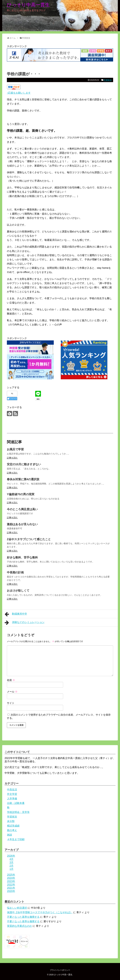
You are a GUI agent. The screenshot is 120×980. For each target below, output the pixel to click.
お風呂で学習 (15, 449)
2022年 (11, 885)
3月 (11, 862)
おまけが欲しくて (18, 591)
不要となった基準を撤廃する (23, 917)
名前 (11, 680)
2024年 (11, 878)
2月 (11, 866)
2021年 (11, 888)
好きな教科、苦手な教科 (22, 558)
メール (12, 692)
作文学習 (12, 794)
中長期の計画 (15, 572)
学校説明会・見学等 (18, 812)
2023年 (11, 881)
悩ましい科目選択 (17, 908)
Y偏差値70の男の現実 (21, 494)
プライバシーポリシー (60, 970)
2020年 (11, 891)
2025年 (11, 875)
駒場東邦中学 (16, 614)
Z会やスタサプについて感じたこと (29, 539)
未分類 (11, 821)
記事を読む (12, 458)
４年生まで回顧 (16, 839)
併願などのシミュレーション (25, 623)
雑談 (10, 835)
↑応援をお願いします (19, 93)
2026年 (11, 856)
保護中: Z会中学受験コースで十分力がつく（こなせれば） (40, 912)
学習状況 (108, 80)
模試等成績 (13, 826)
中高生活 (12, 790)
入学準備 (12, 799)
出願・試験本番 (16, 803)
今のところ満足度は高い (22, 509)
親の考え (12, 830)
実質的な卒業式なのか (20, 926)
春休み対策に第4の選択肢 (23, 479)
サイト (11, 703)
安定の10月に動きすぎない (24, 464)
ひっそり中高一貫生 (28, 5)
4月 (11, 859)
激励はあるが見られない (22, 524)
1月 (11, 869)
